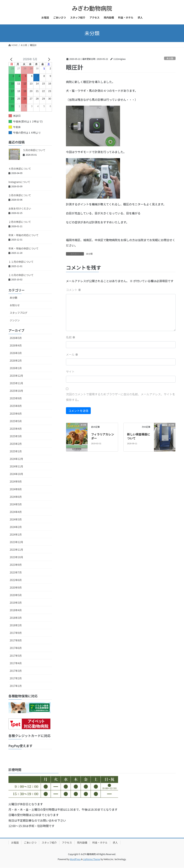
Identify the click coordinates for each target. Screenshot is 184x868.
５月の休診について (34, 150)
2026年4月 (16, 345)
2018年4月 (16, 610)
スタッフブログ (19, 313)
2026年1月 (16, 368)
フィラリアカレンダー (103, 436)
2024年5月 (16, 504)
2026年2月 (16, 360)
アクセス (67, 842)
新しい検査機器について (139, 436)
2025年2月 (16, 444)
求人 (115, 842)
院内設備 (82, 842)
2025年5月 (16, 421)
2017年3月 (16, 671)
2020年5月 (16, 595)
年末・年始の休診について (24, 248)
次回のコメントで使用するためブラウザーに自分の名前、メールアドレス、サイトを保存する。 (121, 397)
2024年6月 (16, 497)
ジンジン (15, 320)
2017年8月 (16, 640)
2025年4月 (16, 429)
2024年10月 (16, 474)
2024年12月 (16, 459)
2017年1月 (16, 686)
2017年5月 (16, 656)
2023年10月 (16, 557)
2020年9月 (16, 587)
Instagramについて (19, 182)
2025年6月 (16, 414)
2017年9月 (16, 633)
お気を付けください (20, 208)
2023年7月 (16, 572)
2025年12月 (16, 376)
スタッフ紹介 (49, 842)
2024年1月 (16, 534)
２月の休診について (20, 222)
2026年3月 (16, 353)
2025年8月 (16, 406)
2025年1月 (16, 451)
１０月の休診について (21, 275)
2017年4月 (16, 663)
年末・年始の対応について (24, 235)
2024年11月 (16, 466)
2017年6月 (16, 648)
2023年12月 (16, 542)
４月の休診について (20, 169)
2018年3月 (16, 618)
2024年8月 (16, 489)
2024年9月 (16, 481)
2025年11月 (16, 383)
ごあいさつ (30, 842)
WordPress (75, 859)
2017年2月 (16, 678)
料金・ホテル (100, 842)
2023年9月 (16, 565)
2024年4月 (16, 512)
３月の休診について (20, 195)
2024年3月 (16, 519)
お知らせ (15, 305)
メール (72, 354)
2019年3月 (16, 603)
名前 (71, 337)
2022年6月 (16, 580)
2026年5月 (16, 338)
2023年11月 (16, 550)
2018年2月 (16, 625)
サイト (70, 371)
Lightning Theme (92, 859)
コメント (73, 290)
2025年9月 (16, 398)
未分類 (170, 58)
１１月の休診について (21, 262)
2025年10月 (16, 391)
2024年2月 (16, 527)
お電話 (15, 842)
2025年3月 (16, 436)
